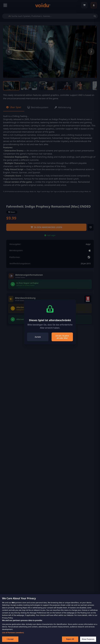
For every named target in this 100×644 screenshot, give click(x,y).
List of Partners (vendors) (13, 636)
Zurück (38, 337)
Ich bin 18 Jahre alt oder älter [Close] (62, 337)
